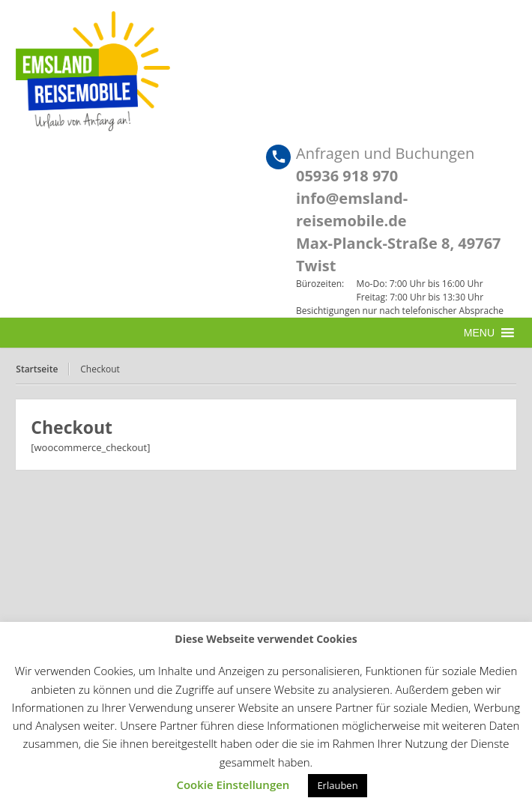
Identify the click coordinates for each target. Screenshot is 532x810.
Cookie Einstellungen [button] (233, 785)
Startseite (37, 369)
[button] (479, 333)
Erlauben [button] (337, 785)
